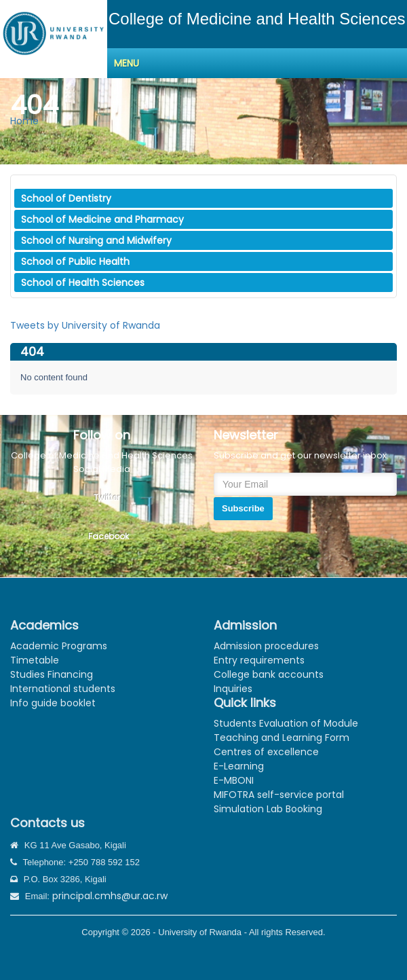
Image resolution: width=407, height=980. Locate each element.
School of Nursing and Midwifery (96, 240)
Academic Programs (59, 646)
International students (63, 689)
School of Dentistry (66, 198)
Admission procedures (266, 646)
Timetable (35, 660)
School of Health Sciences (83, 283)
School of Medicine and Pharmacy (102, 219)
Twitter (107, 497)
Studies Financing (52, 674)
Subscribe (243, 508)
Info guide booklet (53, 703)
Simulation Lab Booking (268, 809)
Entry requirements (259, 660)
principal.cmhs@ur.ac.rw (110, 896)
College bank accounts (269, 674)
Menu (127, 63)
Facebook (109, 536)
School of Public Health (75, 261)
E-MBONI (234, 780)
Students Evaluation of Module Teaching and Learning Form (286, 730)
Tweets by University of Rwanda (85, 325)
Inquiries (233, 689)
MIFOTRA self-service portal (279, 795)
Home (24, 121)
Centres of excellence (266, 752)
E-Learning (239, 766)
